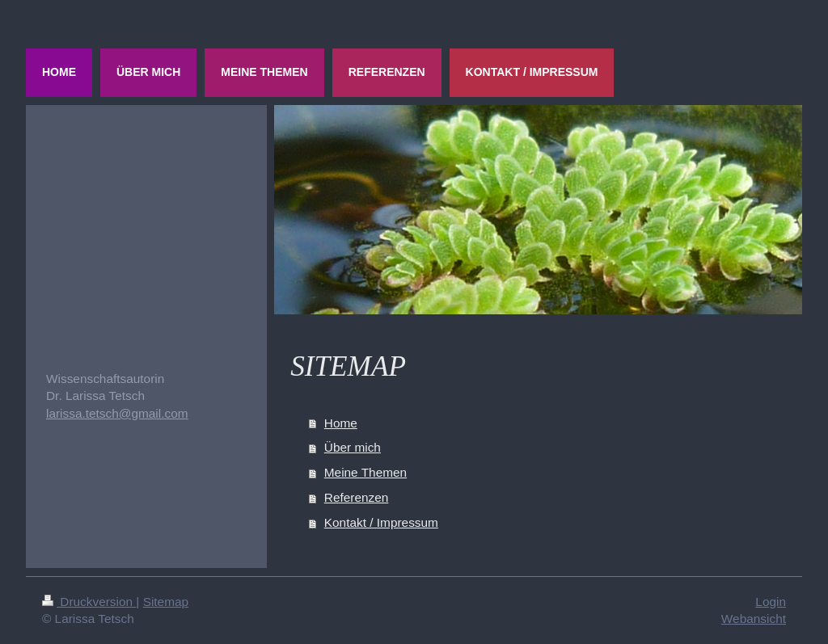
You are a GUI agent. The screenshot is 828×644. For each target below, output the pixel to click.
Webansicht (754, 619)
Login (771, 602)
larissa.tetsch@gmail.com (117, 413)
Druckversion (89, 602)
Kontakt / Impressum (381, 522)
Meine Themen (365, 472)
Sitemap (166, 602)
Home (341, 423)
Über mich (353, 447)
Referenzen (357, 497)
